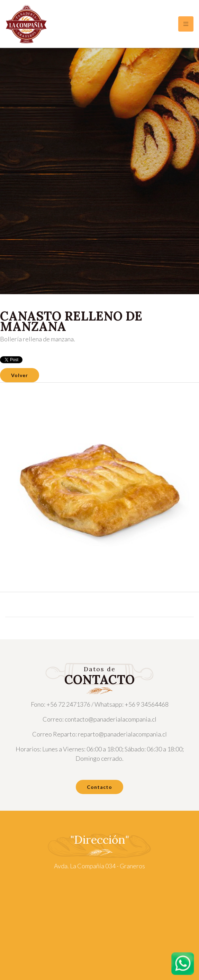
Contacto (99, 787)
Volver (20, 375)
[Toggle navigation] (186, 24)
